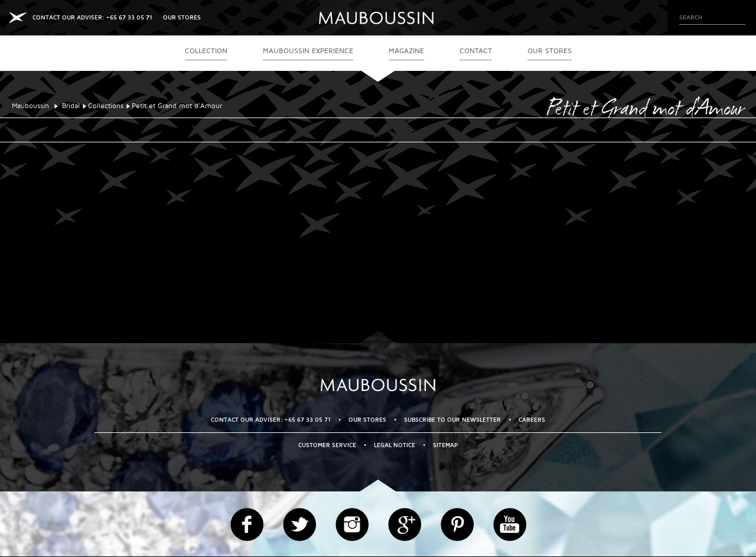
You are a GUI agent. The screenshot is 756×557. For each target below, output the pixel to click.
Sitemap (445, 445)
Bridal (71, 106)
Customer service (327, 445)
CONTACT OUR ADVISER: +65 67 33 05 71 (92, 17)
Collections (106, 106)
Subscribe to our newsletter (452, 420)
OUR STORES (182, 17)
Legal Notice (395, 445)
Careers (532, 420)
